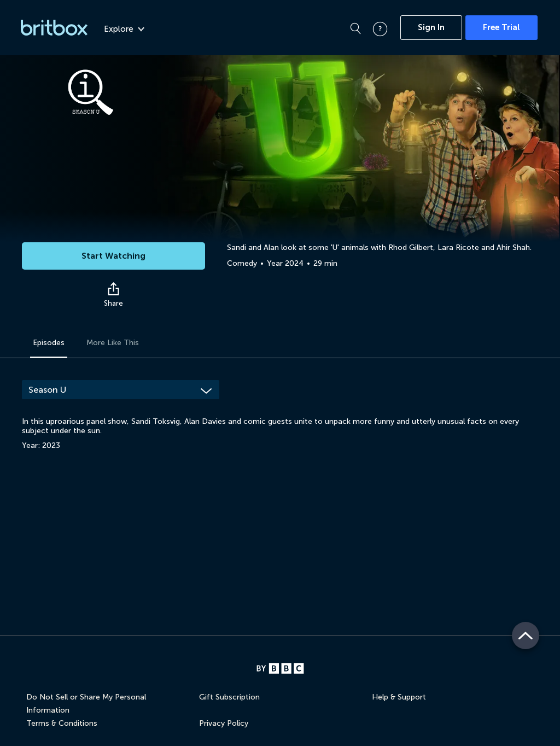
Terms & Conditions (62, 723)
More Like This (113, 343)
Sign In (431, 27)
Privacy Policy (224, 723)
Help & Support (399, 697)
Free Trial (501, 27)
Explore (124, 29)
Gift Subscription (229, 697)
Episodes (49, 343)
